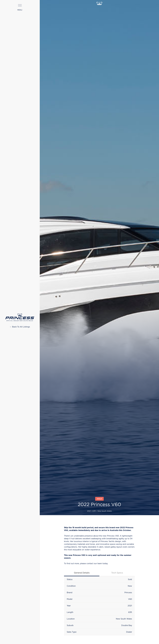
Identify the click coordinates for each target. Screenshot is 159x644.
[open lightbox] (99, 247)
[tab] (82, 573)
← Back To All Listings (20, 327)
